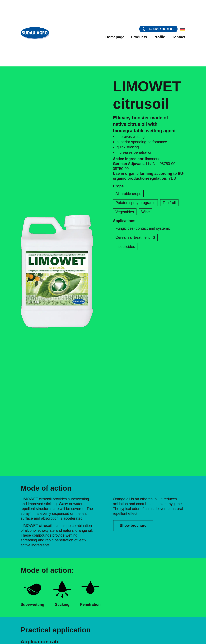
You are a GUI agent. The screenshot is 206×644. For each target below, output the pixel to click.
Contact (178, 37)
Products (139, 37)
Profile (159, 37)
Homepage (115, 37)
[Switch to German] (182, 29)
